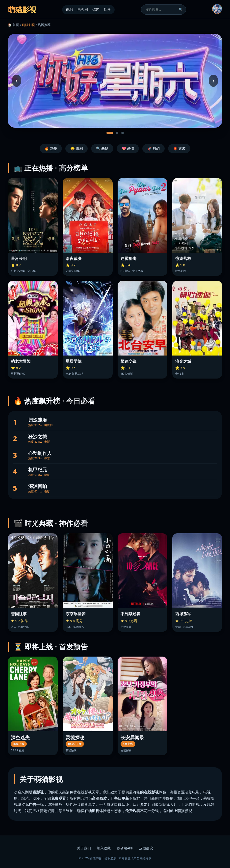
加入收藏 (104, 848)
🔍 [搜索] (181, 10)
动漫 (107, 10)
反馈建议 (146, 848)
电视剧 (83, 10)
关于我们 (84, 848)
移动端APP (125, 848)
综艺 (96, 10)
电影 (70, 10)
